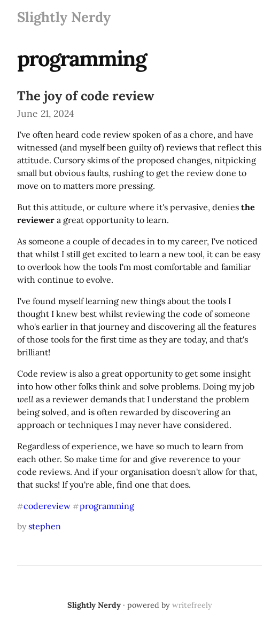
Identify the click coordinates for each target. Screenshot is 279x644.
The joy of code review (86, 96)
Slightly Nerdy (64, 17)
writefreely (192, 605)
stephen (45, 526)
